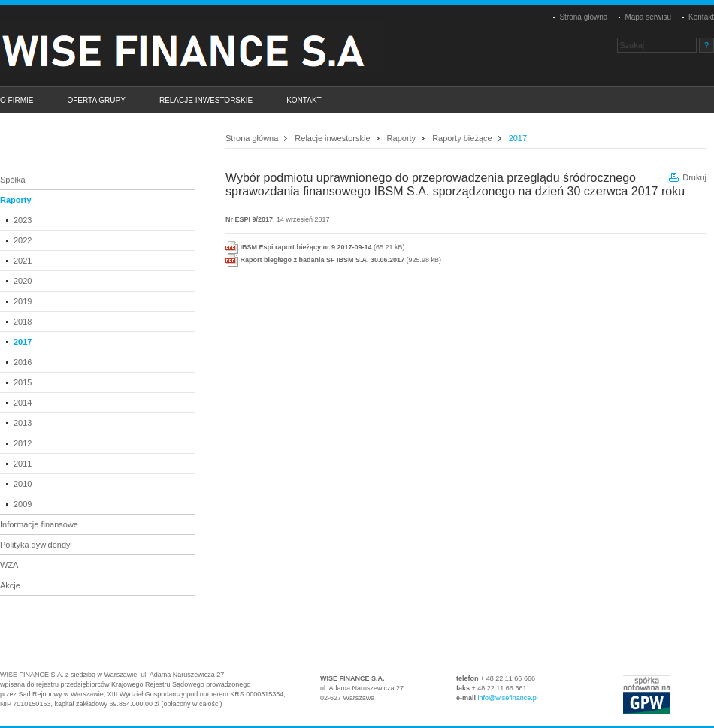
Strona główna (583, 17)
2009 (23, 504)
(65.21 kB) (315, 247)
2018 (23, 322)
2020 (23, 281)
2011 (23, 464)
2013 (23, 423)
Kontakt (701, 17)
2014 (23, 403)
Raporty (16, 200)
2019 (23, 301)
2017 (23, 342)
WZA (9, 565)
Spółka (13, 180)
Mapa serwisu (648, 17)
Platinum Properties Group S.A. (199, 46)
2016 (23, 362)
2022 (23, 240)
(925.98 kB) (333, 260)
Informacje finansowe (39, 524)
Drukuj (694, 177)
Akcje (10, 585)
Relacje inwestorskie (332, 138)
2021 (23, 261)
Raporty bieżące (462, 138)
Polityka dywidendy (35, 545)
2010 (23, 484)
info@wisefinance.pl (508, 698)
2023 (23, 220)
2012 (23, 443)
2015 (23, 382)
